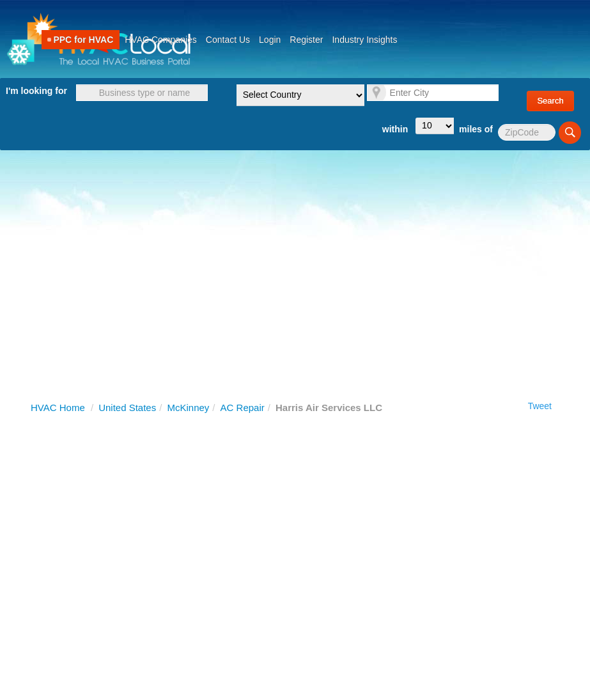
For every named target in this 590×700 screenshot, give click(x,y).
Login (270, 40)
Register (306, 40)
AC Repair (243, 408)
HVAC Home (58, 408)
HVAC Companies (161, 40)
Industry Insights (364, 40)
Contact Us (228, 40)
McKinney (188, 408)
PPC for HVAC (83, 40)
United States (127, 408)
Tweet (540, 406)
